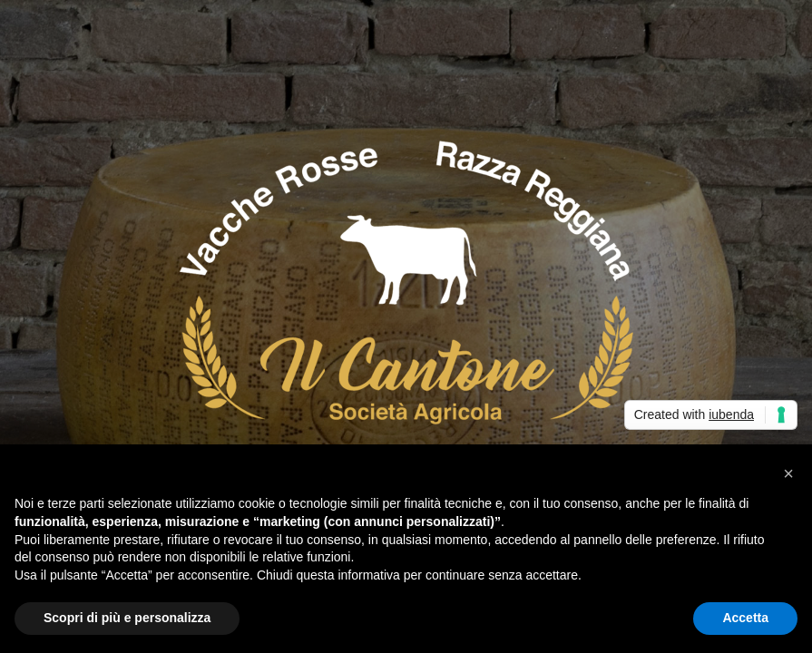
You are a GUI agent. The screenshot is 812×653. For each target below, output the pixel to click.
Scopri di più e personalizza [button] (127, 618)
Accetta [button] (745, 618)
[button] (788, 473)
